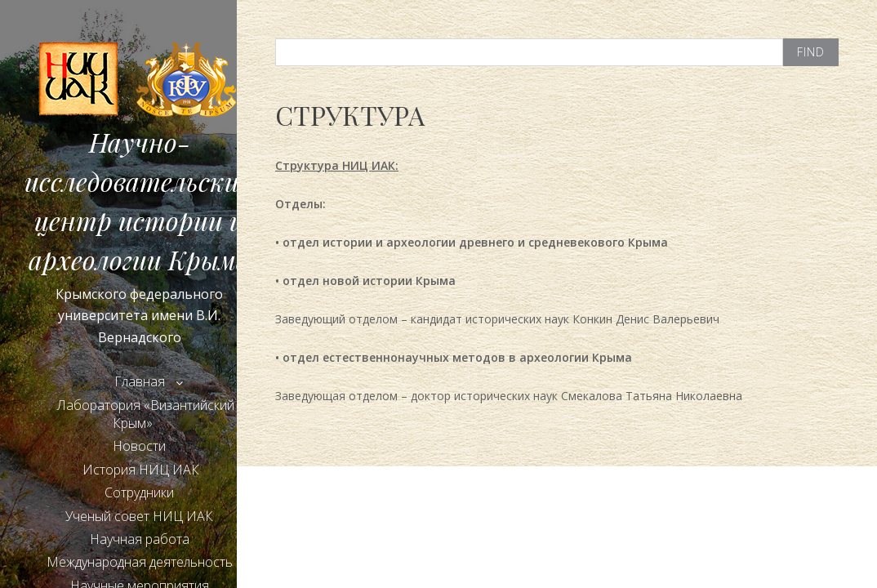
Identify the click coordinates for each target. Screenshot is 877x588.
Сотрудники (139, 492)
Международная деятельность (140, 562)
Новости (139, 446)
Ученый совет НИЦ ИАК (139, 516)
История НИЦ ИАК (139, 470)
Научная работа (140, 539)
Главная (140, 381)
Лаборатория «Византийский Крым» (146, 414)
